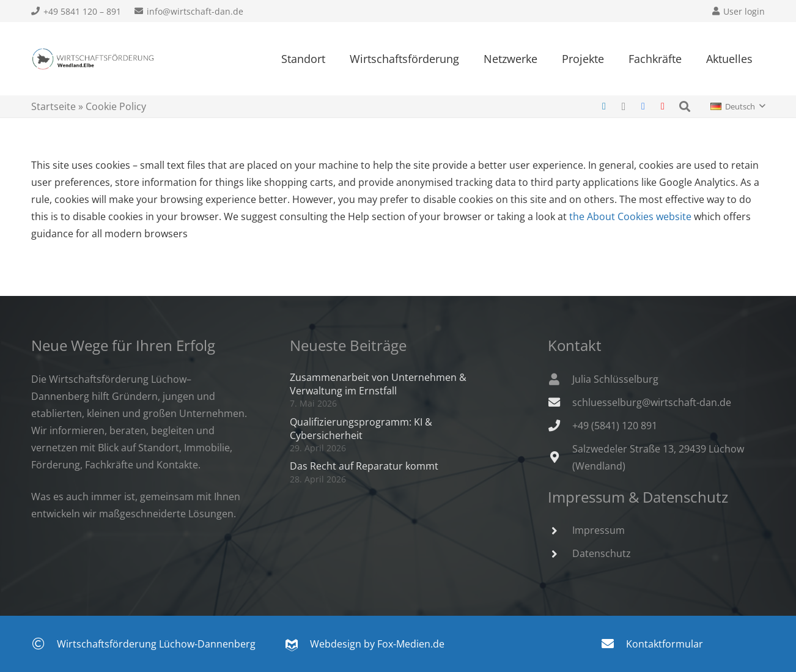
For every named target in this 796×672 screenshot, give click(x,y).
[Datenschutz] (560, 554)
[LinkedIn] (604, 106)
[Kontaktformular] (614, 644)
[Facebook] (643, 106)
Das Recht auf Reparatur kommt (364, 466)
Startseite (53, 106)
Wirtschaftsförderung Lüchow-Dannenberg (156, 644)
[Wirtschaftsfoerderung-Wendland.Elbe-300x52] (93, 59)
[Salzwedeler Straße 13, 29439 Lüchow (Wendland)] (560, 457)
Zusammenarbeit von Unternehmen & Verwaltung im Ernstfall (378, 384)
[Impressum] (560, 530)
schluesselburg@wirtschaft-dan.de (652, 402)
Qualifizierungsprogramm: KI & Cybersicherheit (361, 429)
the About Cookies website (630, 216)
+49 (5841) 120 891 (615, 426)
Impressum (599, 530)
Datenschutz (602, 553)
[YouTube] (663, 106)
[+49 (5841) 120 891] (560, 425)
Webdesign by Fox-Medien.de (365, 644)
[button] (685, 106)
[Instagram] (624, 106)
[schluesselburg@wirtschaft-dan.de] (560, 402)
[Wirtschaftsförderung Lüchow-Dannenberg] (44, 644)
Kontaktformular (665, 644)
